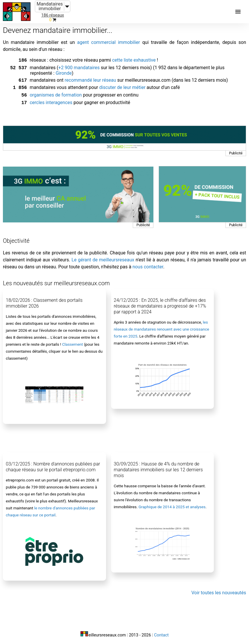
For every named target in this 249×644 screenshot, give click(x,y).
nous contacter (148, 263)
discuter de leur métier (122, 86)
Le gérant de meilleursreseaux (103, 256)
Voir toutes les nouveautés (219, 589)
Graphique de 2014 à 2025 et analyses (172, 503)
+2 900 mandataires (79, 67)
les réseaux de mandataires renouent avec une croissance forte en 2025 (162, 326)
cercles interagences (51, 100)
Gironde (64, 72)
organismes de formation (56, 93)
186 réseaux (53, 15)
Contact (161, 632)
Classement (73, 341)
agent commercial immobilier (109, 42)
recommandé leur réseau (90, 79)
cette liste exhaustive (134, 60)
